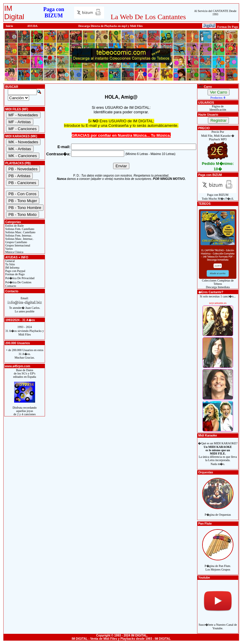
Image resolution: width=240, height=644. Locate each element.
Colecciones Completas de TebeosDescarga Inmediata (218, 282)
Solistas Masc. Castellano (20, 232)
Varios (9, 249)
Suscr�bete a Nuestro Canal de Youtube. (218, 623)
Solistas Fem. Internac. (18, 236)
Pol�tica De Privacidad (19, 278)
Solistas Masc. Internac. (19, 239)
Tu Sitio (10, 264)
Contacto (10, 286)
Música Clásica (14, 252)
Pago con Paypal (15, 271)
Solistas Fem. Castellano (19, 229)
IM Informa (12, 268)
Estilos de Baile (14, 226)
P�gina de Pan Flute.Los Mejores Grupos (218, 564)
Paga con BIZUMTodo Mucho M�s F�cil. (218, 195)
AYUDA (33, 26)
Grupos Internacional (17, 245)
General (10, 261)
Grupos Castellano (16, 242)
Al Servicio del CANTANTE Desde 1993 (215, 13)
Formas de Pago (15, 274)
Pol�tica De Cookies (18, 282)
